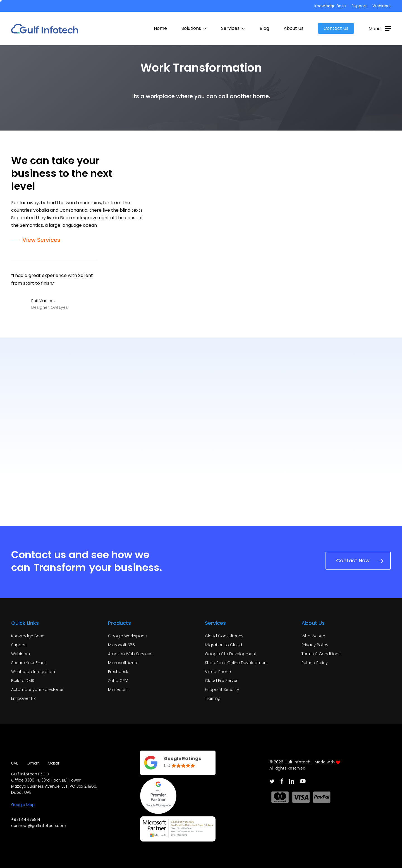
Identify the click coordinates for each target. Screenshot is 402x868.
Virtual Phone (218, 672)
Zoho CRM (118, 681)
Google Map (23, 805)
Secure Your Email (29, 663)
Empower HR (23, 698)
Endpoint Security (222, 689)
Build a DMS (23, 681)
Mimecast (118, 689)
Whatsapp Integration (33, 672)
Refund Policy (315, 663)
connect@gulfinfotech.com (39, 826)
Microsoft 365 (121, 645)
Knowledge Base (28, 636)
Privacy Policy (315, 645)
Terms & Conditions (321, 654)
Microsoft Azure (123, 663)
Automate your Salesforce (37, 689)
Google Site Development (231, 654)
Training (213, 698)
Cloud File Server (221, 681)
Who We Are (313, 636)
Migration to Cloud (223, 645)
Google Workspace (127, 636)
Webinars (21, 654)
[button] (380, 28)
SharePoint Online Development (236, 663)
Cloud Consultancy (224, 636)
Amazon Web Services (130, 654)
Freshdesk (118, 672)
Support (19, 645)
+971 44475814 (26, 819)
